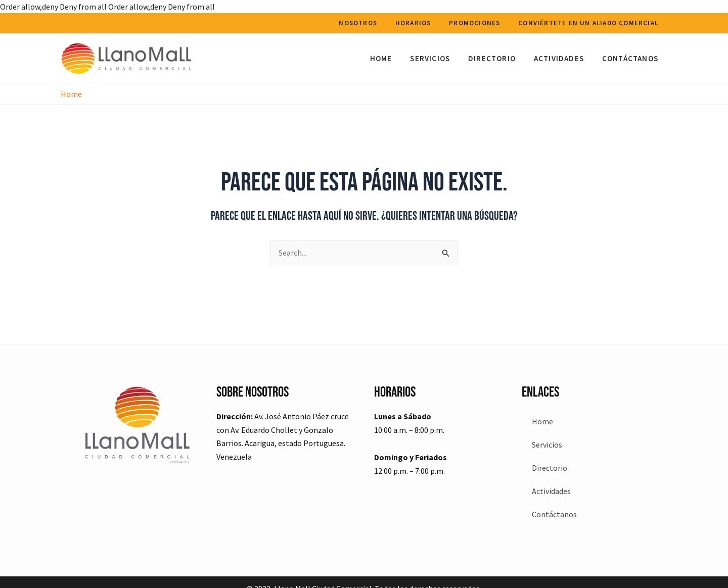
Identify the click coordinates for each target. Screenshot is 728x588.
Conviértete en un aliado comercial (590, 23)
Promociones (479, 23)
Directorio (499, 58)
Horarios (420, 23)
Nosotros (369, 23)
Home (394, 58)
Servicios (441, 58)
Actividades (563, 58)
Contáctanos (632, 58)
